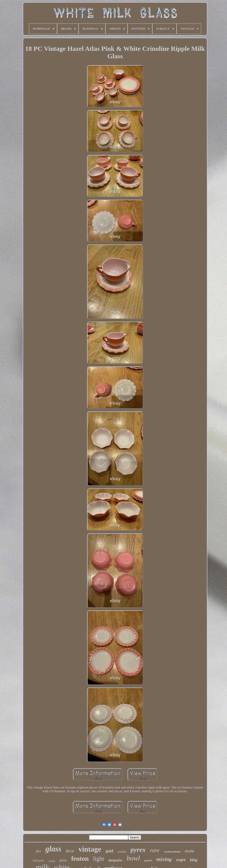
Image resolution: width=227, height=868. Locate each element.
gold (110, 851)
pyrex (138, 850)
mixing (164, 859)
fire (38, 851)
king (194, 860)
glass (53, 849)
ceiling (52, 861)
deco (70, 851)
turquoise (115, 860)
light (99, 859)
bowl (133, 858)
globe (63, 860)
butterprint (38, 860)
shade (189, 851)
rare (155, 850)
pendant (122, 852)
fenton (80, 859)
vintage (90, 849)
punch (148, 860)
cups (181, 860)
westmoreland (172, 852)
